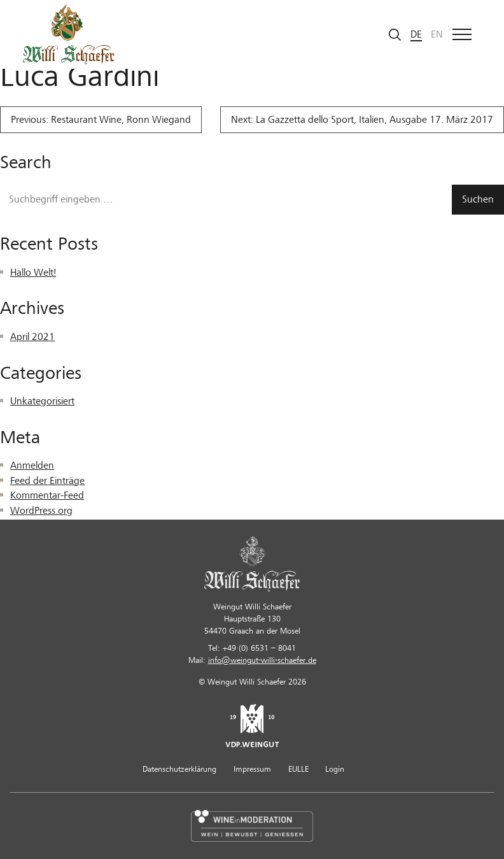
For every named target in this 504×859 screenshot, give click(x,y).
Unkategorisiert (42, 401)
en (437, 34)
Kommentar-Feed (47, 495)
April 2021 (32, 337)
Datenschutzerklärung (179, 769)
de (416, 34)
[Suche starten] (395, 35)
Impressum (252, 769)
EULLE (298, 769)
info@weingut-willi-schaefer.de (262, 660)
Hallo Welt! (33, 273)
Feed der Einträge (47, 481)
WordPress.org (41, 511)
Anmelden (32, 465)
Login (335, 769)
